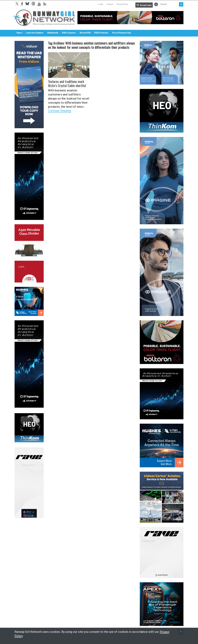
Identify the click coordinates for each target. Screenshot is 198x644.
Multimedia (53, 33)
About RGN (85, 33)
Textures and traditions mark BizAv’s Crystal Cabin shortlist (67, 83)
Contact (110, 4)
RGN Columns (69, 33)
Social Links (146, 5)
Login (101, 4)
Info (156, 4)
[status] (181, 632)
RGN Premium (101, 33)
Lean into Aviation (35, 33)
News (19, 33)
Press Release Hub (122, 33)
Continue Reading (59, 111)
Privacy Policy (122, 4)
